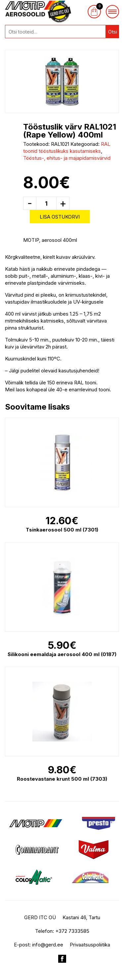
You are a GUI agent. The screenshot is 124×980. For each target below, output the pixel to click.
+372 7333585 (72, 931)
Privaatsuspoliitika (90, 945)
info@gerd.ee (48, 945)
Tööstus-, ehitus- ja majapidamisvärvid (67, 158)
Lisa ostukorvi (60, 217)
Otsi (113, 32)
